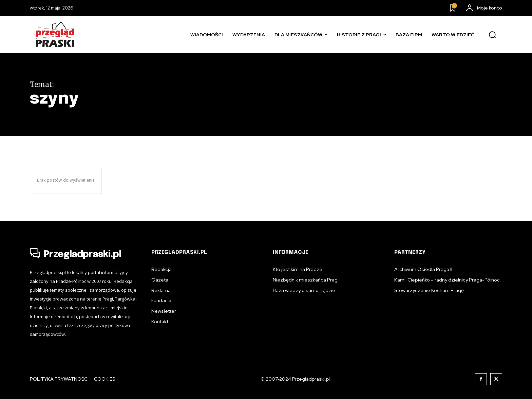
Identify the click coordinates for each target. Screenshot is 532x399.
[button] (492, 35)
